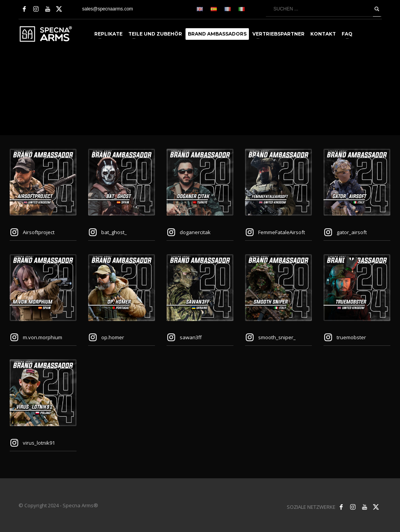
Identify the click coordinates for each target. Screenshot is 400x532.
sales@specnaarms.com (108, 9)
